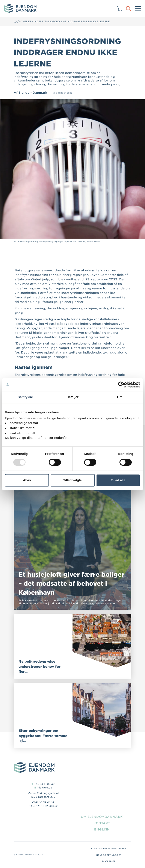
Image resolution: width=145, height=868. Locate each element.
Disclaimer (109, 861)
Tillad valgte (72, 480)
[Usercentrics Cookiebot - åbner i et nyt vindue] (121, 385)
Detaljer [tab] (72, 397)
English (102, 829)
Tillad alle (118, 480)
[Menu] (138, 9)
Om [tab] (120, 397)
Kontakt (102, 823)
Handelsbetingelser (109, 855)
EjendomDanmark (33, 93)
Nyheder (25, 22)
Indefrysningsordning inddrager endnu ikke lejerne (72, 22)
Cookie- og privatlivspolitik (109, 849)
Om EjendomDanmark (102, 817)
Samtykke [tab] (25, 397)
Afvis (27, 480)
